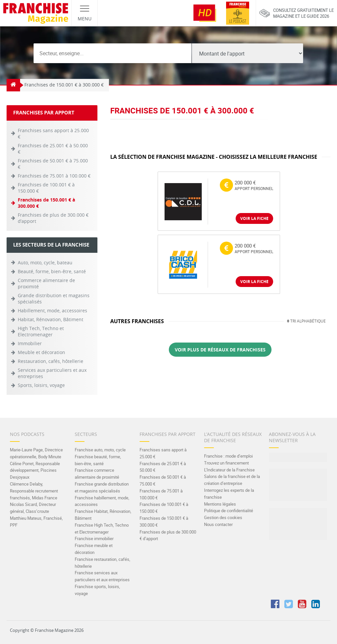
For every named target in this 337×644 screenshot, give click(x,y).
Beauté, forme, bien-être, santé (52, 271)
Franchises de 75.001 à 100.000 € (54, 176)
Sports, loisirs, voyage (41, 385)
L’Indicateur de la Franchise (229, 470)
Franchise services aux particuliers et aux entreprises (102, 576)
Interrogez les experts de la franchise (229, 494)
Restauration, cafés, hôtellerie (51, 361)
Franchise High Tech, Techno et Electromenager (102, 528)
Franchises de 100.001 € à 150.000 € (46, 188)
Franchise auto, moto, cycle (100, 450)
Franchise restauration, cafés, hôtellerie (103, 563)
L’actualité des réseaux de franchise (233, 437)
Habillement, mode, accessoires (52, 310)
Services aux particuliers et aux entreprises (52, 373)
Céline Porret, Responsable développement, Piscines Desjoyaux (35, 470)
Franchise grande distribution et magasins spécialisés (102, 487)
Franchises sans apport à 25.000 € (53, 133)
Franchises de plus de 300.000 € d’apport (53, 218)
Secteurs (86, 434)
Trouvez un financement (226, 463)
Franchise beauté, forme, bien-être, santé (98, 460)
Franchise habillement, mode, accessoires (102, 501)
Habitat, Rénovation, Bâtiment (51, 319)
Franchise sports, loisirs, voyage (97, 590)
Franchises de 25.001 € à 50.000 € (53, 149)
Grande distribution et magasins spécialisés (54, 298)
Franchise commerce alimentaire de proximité (97, 474)
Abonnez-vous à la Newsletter (292, 437)
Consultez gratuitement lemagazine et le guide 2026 (297, 13)
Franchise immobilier (94, 538)
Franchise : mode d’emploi (228, 456)
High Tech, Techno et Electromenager (41, 331)
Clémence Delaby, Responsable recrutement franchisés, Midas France (34, 491)
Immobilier (30, 343)
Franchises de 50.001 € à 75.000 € (53, 164)
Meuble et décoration (41, 352)
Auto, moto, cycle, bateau (45, 262)
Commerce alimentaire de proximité (46, 283)
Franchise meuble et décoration (94, 549)
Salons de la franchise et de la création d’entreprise (232, 480)
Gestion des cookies (223, 517)
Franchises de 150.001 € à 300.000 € (46, 203)
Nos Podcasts (27, 434)
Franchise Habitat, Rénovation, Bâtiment (103, 515)
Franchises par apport (168, 434)
